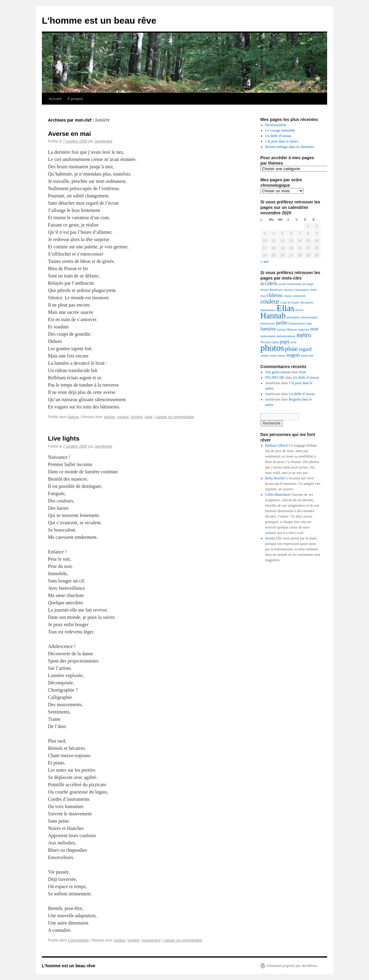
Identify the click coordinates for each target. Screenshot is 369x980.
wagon (293, 355)
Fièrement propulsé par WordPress (292, 966)
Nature (73, 417)
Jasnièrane (103, 141)
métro (304, 335)
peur (294, 342)
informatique (309, 317)
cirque (287, 296)
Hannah (273, 316)
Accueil (55, 99)
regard (305, 349)
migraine (304, 329)
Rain (303, 372)
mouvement (151, 940)
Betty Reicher (275, 478)
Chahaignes (301, 290)
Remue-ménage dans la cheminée (290, 147)
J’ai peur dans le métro (282, 141)
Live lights (64, 438)
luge (309, 323)
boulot (264, 290)
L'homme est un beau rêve (99, 20)
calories (288, 290)
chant (313, 290)
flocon (299, 310)
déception (307, 302)
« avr (265, 262)
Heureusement (276, 125)
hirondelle (293, 317)
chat (263, 296)
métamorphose (286, 336)
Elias (285, 308)
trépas (281, 356)
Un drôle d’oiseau (278, 136)
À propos (75, 99)
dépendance (268, 310)
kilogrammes (297, 323)
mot (314, 329)
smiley (265, 356)
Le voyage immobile (280, 130)
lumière (137, 417)
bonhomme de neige (300, 284)
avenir (282, 284)
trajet (273, 356)
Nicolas (265, 342)
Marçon (292, 329)
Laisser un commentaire (175, 417)
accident (269, 283)
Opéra (275, 342)
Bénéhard (276, 290)
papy (285, 342)
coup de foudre (290, 302)
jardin (281, 323)
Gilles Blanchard (278, 495)
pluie (149, 417)
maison (281, 329)
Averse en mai (69, 134)
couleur (123, 417)
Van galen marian (278, 372)
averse (110, 417)
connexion (299, 296)
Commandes (78, 940)
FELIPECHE (275, 378)
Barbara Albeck (277, 445)
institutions (267, 323)
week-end (307, 356)
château (274, 295)
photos (272, 348)
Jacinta (270, 538)
